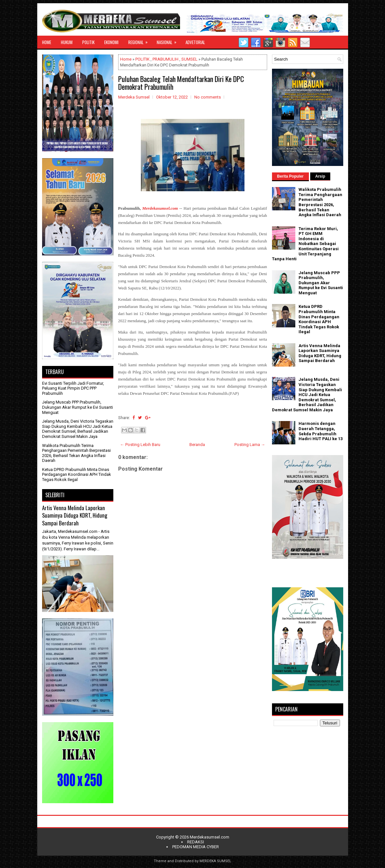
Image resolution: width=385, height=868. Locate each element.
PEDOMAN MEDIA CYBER (196, 847)
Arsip (320, 176)
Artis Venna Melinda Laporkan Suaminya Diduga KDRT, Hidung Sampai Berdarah (75, 515)
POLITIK (88, 42)
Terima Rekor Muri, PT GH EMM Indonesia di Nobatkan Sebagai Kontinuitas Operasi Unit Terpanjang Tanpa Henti (305, 244)
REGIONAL (140, 41)
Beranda (197, 445)
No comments (208, 97)
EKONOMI (111, 42)
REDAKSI (196, 842)
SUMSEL (189, 59)
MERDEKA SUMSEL (215, 861)
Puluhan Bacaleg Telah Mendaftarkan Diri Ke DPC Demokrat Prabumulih (181, 83)
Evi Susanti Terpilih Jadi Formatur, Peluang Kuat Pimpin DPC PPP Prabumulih (73, 388)
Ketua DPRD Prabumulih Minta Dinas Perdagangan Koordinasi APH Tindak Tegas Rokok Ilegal (77, 475)
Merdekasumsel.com (209, 837)
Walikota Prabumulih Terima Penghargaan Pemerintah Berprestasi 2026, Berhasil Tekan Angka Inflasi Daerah (76, 453)
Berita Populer (290, 176)
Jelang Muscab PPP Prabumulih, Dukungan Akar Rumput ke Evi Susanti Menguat (78, 407)
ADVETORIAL (195, 42)
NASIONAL (169, 41)
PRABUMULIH (165, 59)
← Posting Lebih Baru (140, 445)
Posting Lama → (250, 445)
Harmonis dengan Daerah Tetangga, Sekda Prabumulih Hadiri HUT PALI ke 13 (321, 431)
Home (126, 59)
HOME (47, 42)
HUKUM (67, 42)
